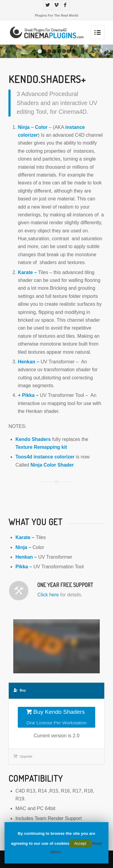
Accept (80, 843)
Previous (5, 51)
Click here (48, 595)
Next (108, 51)
